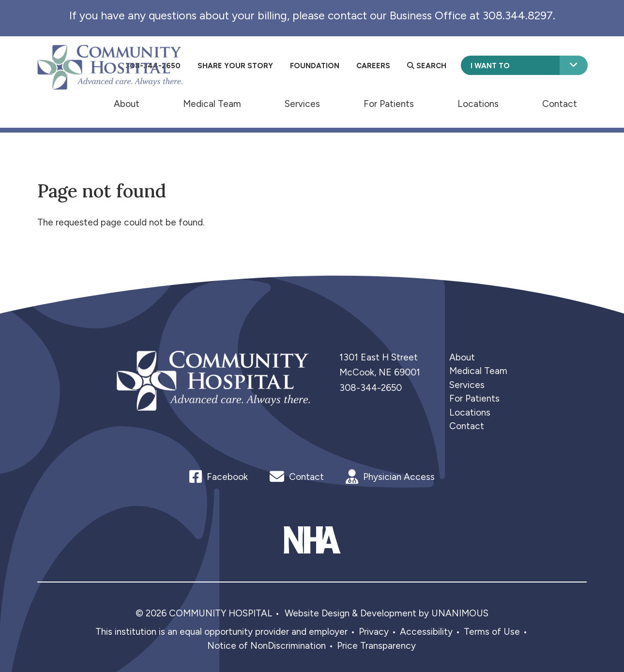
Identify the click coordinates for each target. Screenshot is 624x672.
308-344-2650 (371, 388)
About (127, 103)
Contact (560, 103)
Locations (478, 103)
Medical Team (212, 103)
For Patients (389, 103)
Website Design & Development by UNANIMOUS (387, 613)
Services (302, 103)
